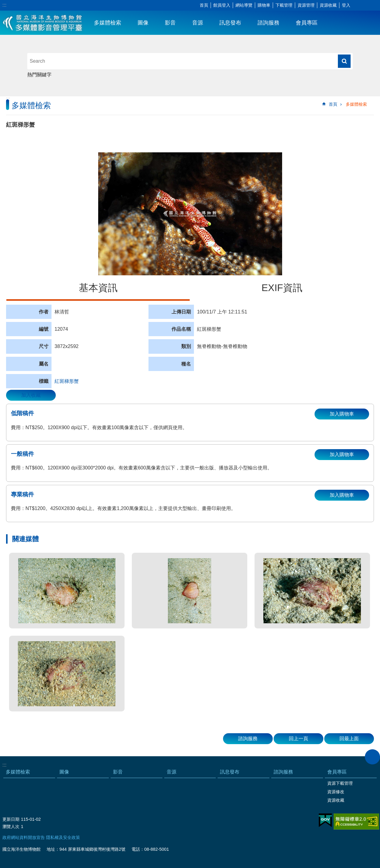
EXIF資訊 (282, 288)
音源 (198, 23)
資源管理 (306, 5)
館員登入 (222, 5)
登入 (346, 5)
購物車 (264, 5)
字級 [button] (357, 5)
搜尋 (344, 61)
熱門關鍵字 (39, 75)
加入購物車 (342, 414)
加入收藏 (31, 395)
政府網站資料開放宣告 (24, 837)
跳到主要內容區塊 (3, 3)
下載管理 (284, 5)
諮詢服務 (268, 23)
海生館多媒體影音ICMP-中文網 (43, 23)
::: (4, 5)
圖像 (143, 23)
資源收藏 (328, 5)
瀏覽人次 (11, 827)
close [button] (372, 757)
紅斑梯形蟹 (67, 381)
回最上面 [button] (349, 739)
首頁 (204, 5)
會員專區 (307, 23)
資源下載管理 (340, 783)
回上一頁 (298, 739)
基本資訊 (98, 288)
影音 (170, 23)
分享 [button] (366, 5)
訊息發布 (230, 23)
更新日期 (11, 819)
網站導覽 (244, 5)
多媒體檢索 (108, 23)
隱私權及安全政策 (63, 837)
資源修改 (336, 792)
